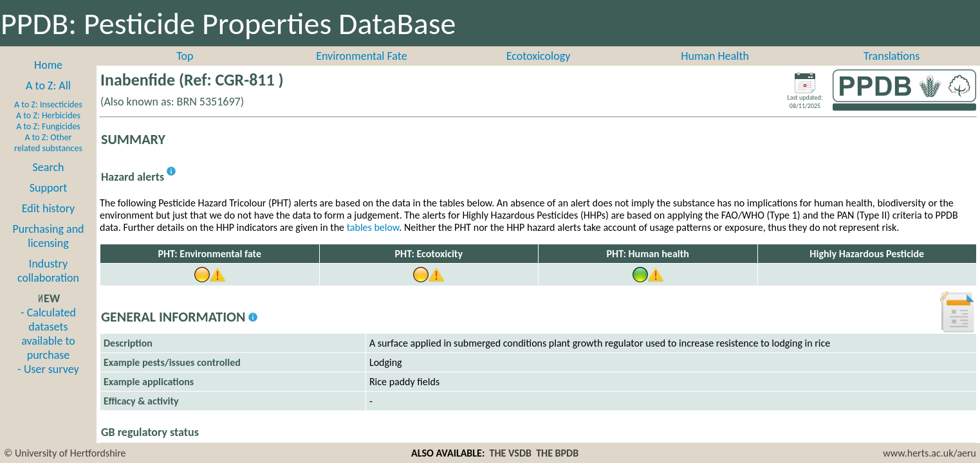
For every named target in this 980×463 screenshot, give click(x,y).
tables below (373, 227)
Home (48, 65)
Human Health (715, 56)
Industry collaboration (48, 271)
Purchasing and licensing (48, 236)
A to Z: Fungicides (48, 126)
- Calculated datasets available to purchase (48, 334)
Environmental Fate (361, 56)
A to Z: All (48, 86)
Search (49, 167)
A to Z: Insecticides (48, 104)
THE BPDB (557, 453)
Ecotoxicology (539, 56)
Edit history (49, 208)
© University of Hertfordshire (65, 453)
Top (185, 56)
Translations (892, 56)
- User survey (48, 369)
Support (48, 188)
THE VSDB (511, 453)
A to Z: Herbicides (48, 115)
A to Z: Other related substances (48, 143)
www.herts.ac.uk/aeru (929, 453)
